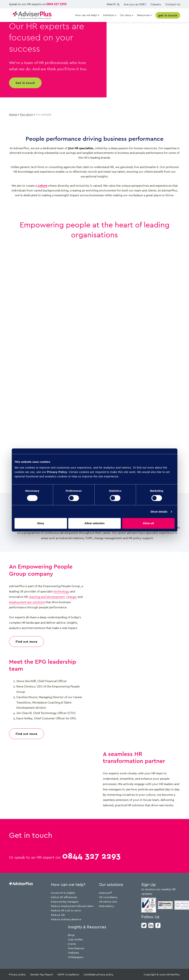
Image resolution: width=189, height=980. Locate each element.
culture (42, 186)
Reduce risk (58, 915)
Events (72, 944)
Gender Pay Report (42, 974)
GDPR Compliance (68, 974)
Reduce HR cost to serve (66, 910)
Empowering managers (65, 902)
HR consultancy (108, 897)
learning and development (47, 597)
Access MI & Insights (63, 893)
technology (61, 591)
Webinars (73, 953)
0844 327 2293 (57, 4)
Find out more (27, 642)
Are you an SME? (135, 4)
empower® (106, 893)
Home (13, 114)
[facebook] (158, 925)
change (71, 597)
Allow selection (94, 523)
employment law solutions (27, 602)
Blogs (71, 935)
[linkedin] (151, 925)
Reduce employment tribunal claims (72, 906)
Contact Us (173, 4)
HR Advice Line (108, 902)
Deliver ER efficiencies (64, 897)
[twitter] (144, 925)
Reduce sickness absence (66, 919)
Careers (156, 4)
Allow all (148, 523)
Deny (41, 523)
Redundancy (107, 906)
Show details (159, 512)
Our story (27, 114)
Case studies (75, 939)
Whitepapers (76, 957)
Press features (76, 948)
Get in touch (25, 83)
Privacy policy (17, 974)
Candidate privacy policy (98, 974)
